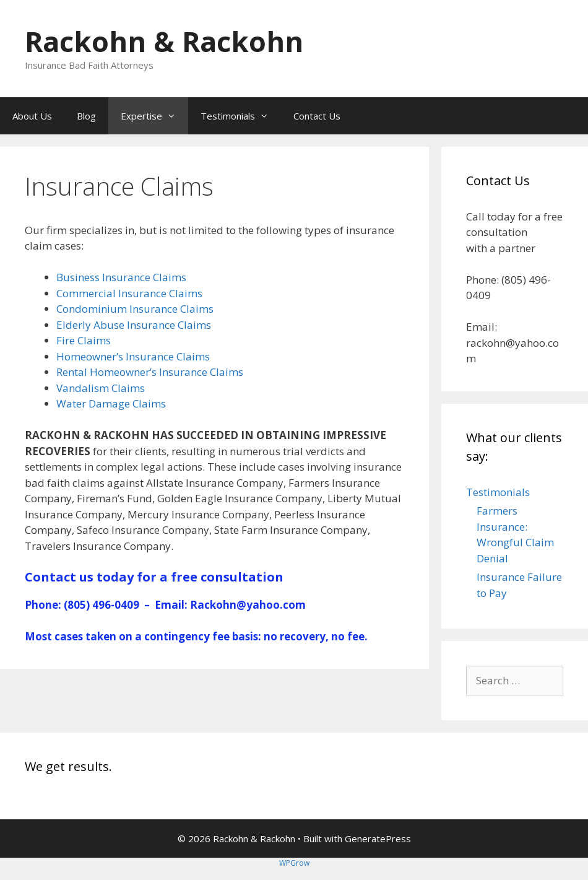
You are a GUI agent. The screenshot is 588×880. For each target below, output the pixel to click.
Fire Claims (84, 340)
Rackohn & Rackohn (164, 41)
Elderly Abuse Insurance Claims (134, 325)
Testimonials (241, 116)
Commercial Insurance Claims (129, 293)
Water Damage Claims (111, 403)
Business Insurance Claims (121, 277)
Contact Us (317, 116)
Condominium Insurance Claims (135, 309)
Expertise (154, 116)
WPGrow (294, 863)
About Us (32, 116)
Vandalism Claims (101, 388)
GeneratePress (378, 839)
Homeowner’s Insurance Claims (133, 356)
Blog (86, 116)
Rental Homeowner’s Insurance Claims (150, 372)
